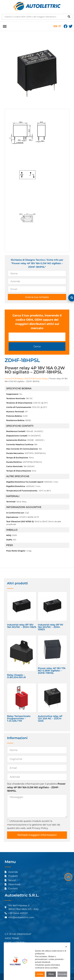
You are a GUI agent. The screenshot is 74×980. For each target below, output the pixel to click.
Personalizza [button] (62, 974)
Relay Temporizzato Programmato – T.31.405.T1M (19, 718)
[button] (5, 26)
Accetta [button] (40, 974)
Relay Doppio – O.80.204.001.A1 (16, 676)
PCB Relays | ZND (21, 379)
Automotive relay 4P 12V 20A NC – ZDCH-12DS (50, 718)
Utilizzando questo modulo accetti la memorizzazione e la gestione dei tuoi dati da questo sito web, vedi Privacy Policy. (34, 825)
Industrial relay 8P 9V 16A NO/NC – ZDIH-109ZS (51, 627)
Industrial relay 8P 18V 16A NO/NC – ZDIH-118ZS (22, 626)
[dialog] (37, 961)
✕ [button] (66, 947)
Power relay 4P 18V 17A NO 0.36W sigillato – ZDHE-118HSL (52, 671)
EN (55, 26)
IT (60, 26)
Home (8, 379)
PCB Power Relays (39, 379)
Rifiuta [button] (51, 974)
